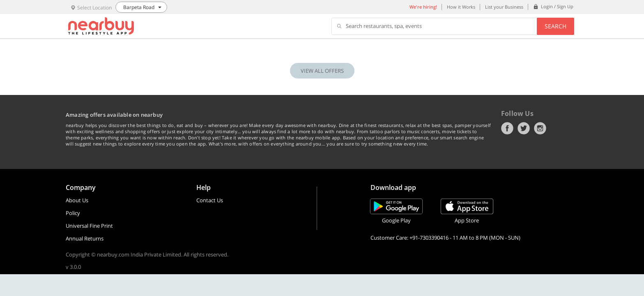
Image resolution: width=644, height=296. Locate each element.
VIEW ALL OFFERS (322, 71)
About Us (77, 200)
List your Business (504, 7)
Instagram (540, 128)
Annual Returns (85, 238)
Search (555, 26)
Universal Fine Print (89, 226)
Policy (73, 213)
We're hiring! (423, 7)
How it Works (461, 7)
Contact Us (210, 200)
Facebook (507, 128)
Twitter (524, 128)
